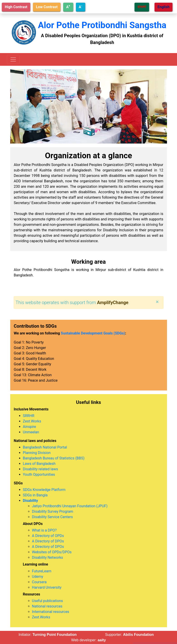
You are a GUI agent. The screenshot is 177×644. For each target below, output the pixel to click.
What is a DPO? (44, 530)
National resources (47, 606)
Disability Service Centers (52, 517)
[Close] (157, 302)
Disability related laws (41, 469)
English (163, 7)
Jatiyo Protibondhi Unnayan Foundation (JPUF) (70, 506)
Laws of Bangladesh (39, 464)
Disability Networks (48, 557)
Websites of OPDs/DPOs (52, 552)
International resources (51, 612)
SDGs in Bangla (35, 495)
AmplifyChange (113, 302)
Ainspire (30, 427)
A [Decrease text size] (81, 7)
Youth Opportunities (39, 474)
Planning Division (37, 453)
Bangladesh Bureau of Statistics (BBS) (54, 458)
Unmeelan (31, 432)
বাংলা (142, 7)
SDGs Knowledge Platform (44, 490)
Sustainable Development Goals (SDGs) (93, 333)
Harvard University (47, 587)
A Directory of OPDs (48, 536)
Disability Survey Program (53, 511)
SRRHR (29, 416)
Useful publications (47, 601)
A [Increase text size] (68, 7)
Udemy (38, 577)
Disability (31, 501)
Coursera (39, 582)
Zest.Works (32, 421)
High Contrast (16, 7)
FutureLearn (42, 571)
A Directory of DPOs (48, 541)
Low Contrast (47, 7)
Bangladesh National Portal (45, 447)
